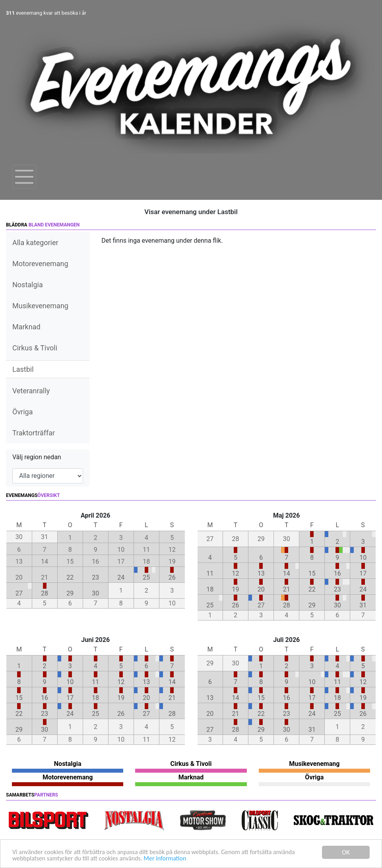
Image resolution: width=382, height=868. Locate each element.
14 (287, 573)
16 (337, 573)
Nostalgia (28, 285)
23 (95, 577)
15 (312, 573)
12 (236, 573)
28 (45, 593)
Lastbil (23, 369)
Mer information (175, 859)
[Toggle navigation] (24, 177)
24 (121, 577)
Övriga (22, 412)
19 (236, 589)
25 (146, 577)
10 (363, 558)
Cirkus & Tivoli (35, 348)
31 (363, 605)
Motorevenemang (40, 264)
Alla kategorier (35, 243)
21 (287, 589)
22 (70, 577)
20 (261, 589)
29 (70, 593)
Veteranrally (31, 391)
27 (19, 593)
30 (95, 593)
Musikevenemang (40, 306)
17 (363, 573)
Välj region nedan (37, 457)
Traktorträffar (34, 433)
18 (210, 589)
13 (261, 573)
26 (172, 577)
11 (210, 573)
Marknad (26, 327)
